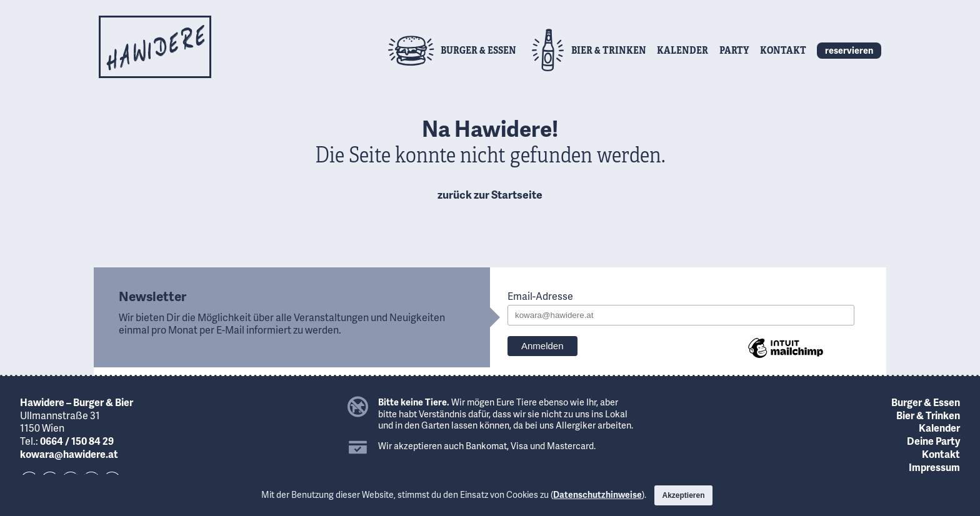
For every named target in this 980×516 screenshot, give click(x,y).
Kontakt (783, 50)
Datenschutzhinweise (597, 494)
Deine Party (933, 441)
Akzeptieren (683, 495)
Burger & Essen (926, 402)
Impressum (934, 467)
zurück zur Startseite (490, 194)
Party (734, 50)
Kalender (682, 50)
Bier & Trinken (928, 415)
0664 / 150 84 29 (77, 441)
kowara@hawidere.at (69, 454)
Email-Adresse (540, 296)
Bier (609, 50)
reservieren (849, 50)
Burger (478, 50)
